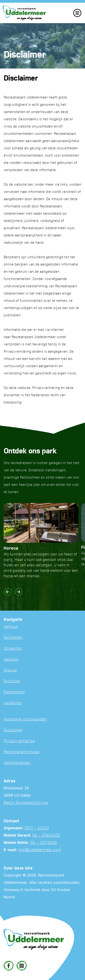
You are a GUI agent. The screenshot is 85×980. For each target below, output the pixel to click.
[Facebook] (9, 966)
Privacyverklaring (19, 741)
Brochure (12, 681)
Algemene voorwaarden (25, 719)
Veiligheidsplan (17, 763)
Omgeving (13, 649)
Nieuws (10, 670)
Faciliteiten (13, 638)
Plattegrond (14, 692)
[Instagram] (22, 966)
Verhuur (11, 627)
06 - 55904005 (46, 836)
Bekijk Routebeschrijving (26, 803)
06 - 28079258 (44, 843)
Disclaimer (13, 730)
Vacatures (13, 703)
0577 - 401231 (37, 828)
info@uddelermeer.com (40, 850)
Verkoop (11, 659)
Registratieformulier (22, 752)
